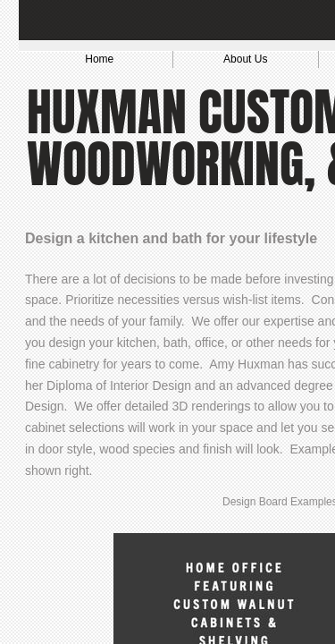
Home (99, 59)
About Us (245, 59)
